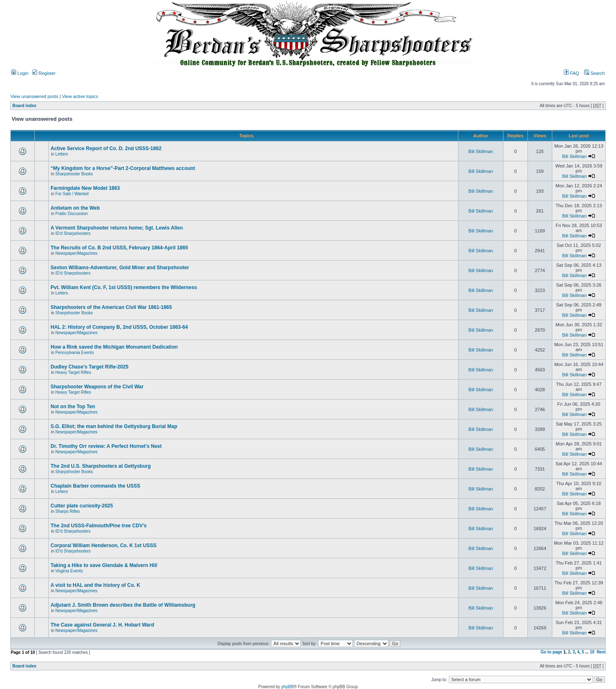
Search (594, 73)
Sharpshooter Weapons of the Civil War (97, 387)
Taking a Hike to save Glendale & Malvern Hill (104, 565)
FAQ (572, 73)
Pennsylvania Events (75, 353)
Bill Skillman (481, 151)
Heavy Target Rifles (73, 372)
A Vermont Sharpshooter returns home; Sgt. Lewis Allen (117, 228)
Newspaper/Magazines (77, 253)
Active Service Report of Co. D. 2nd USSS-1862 (106, 148)
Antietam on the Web (75, 208)
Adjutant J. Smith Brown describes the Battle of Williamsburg (123, 605)
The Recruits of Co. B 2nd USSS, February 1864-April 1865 (119, 248)
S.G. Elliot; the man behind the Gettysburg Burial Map (114, 426)
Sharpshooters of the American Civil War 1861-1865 (111, 307)
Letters (62, 154)
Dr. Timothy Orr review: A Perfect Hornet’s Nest (106, 446)
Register (44, 73)
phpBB (288, 687)
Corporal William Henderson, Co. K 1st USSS (103, 545)
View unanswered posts (34, 96)
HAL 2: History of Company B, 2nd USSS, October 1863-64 (119, 327)
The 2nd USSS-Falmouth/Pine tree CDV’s (98, 526)
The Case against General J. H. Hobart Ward (102, 625)
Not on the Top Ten (73, 407)
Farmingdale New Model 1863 (85, 188)
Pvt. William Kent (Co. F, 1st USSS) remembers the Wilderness (124, 287)
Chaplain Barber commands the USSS (95, 486)
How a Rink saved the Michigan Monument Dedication (114, 347)
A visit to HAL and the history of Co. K (95, 585)
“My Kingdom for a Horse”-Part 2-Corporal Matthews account (123, 168)
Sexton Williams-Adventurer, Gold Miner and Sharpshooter (120, 268)
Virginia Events (69, 571)
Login (20, 73)
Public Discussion (72, 214)
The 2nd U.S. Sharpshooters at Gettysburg (101, 466)
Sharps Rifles (68, 511)
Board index (24, 106)
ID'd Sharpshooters (73, 233)
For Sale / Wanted (72, 194)
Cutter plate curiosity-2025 (82, 506)
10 (592, 652)
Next (601, 652)
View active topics (80, 96)
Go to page (551, 652)
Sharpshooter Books (74, 174)
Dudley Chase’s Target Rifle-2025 (89, 367)
